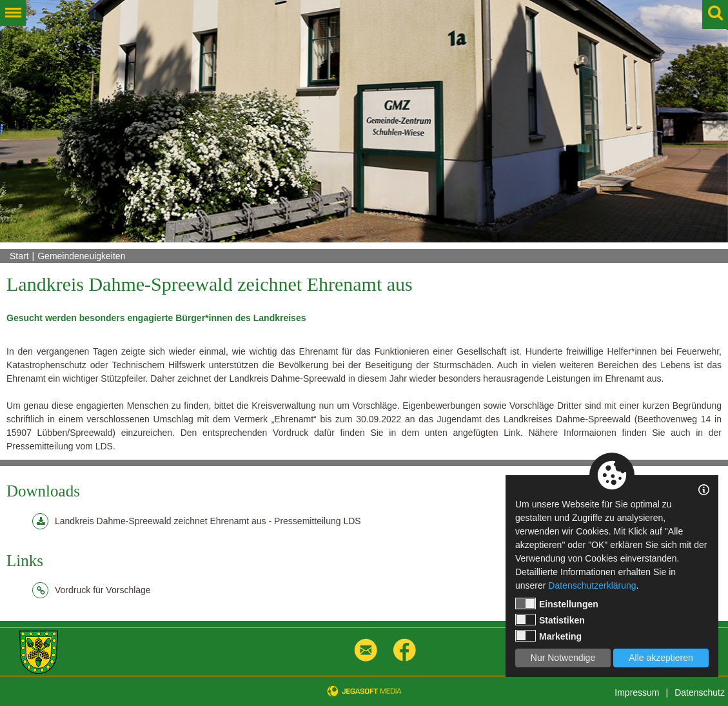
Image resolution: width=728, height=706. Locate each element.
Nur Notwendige (563, 658)
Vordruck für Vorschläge (92, 590)
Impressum (637, 692)
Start (19, 256)
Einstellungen (557, 603)
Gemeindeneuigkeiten (81, 256)
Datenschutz (700, 692)
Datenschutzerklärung (592, 585)
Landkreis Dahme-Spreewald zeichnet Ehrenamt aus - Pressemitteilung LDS (197, 521)
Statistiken (550, 620)
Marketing (548, 636)
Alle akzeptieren (661, 658)
